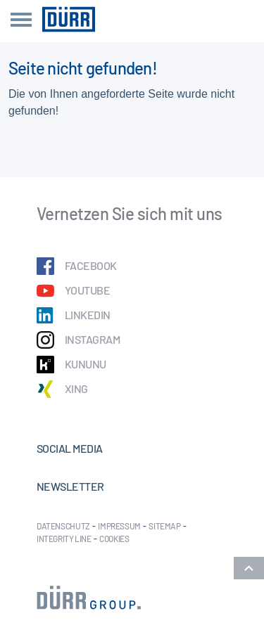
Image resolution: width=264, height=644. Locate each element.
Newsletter (70, 486)
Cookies (114, 539)
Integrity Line (64, 539)
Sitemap (164, 526)
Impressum (119, 526)
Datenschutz (63, 526)
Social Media (70, 448)
